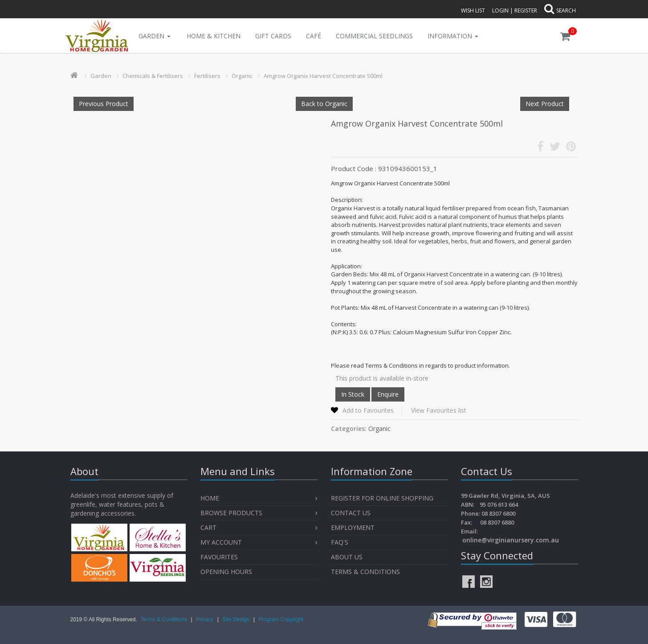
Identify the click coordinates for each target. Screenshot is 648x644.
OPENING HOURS (226, 572)
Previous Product (104, 104)
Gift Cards (273, 36)
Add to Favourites (368, 410)
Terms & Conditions (365, 572)
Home (210, 498)
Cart (208, 527)
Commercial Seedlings (374, 36)
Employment (353, 527)
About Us (347, 557)
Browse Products (231, 513)
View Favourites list (439, 410)
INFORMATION (453, 36)
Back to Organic (324, 104)
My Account (221, 542)
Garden (155, 36)
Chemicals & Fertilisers (153, 76)
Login (500, 10)
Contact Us (351, 513)
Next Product (545, 104)
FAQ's (340, 542)
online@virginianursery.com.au (511, 540)
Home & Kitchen (214, 36)
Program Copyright (281, 619)
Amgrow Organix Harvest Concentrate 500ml (323, 76)
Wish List (473, 10)
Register (526, 10)
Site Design (237, 619)
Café (314, 36)
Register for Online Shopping (382, 498)
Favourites (220, 557)
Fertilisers (207, 76)
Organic (242, 76)
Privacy (206, 619)
